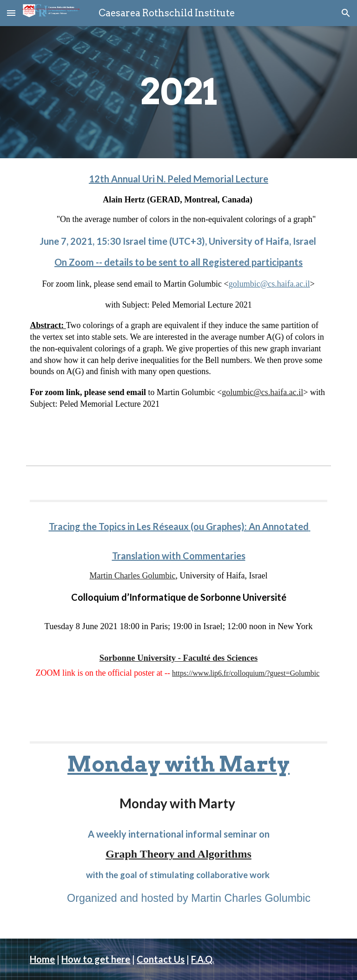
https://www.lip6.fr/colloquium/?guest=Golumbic (246, 673)
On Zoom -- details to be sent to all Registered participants (178, 262)
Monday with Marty (178, 764)
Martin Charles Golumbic (133, 576)
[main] (178, 92)
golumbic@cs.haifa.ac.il (269, 284)
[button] (11, 13)
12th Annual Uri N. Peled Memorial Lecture (178, 179)
